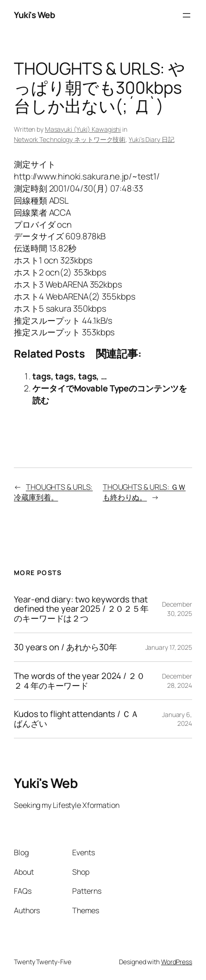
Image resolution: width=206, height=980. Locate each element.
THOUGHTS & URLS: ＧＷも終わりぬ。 (144, 492)
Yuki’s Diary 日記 (152, 139)
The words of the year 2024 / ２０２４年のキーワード (79, 681)
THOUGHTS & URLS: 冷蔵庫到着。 (53, 492)
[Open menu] (187, 15)
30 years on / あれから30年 (66, 647)
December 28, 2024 (177, 681)
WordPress (177, 962)
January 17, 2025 (169, 647)
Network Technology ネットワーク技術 (70, 139)
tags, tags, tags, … (70, 376)
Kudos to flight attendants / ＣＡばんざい (76, 719)
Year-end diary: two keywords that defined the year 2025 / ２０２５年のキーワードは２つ (81, 609)
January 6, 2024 (177, 719)
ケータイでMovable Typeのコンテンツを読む (110, 394)
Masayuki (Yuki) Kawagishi (83, 129)
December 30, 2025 (177, 609)
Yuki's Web (34, 15)
